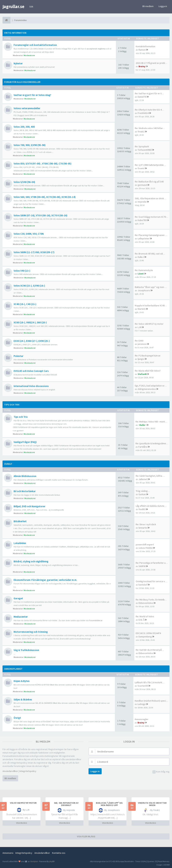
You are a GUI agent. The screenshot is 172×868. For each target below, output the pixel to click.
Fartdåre (143, 447)
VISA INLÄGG (22, 823)
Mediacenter (21, 617)
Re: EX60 (139, 341)
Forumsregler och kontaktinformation (35, 45)
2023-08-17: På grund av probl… (151, 63)
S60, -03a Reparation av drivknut (66, 804)
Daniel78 (142, 97)
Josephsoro (144, 290)
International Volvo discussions (31, 386)
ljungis (141, 359)
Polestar (18, 356)
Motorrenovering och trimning (31, 632)
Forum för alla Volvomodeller (22, 82)
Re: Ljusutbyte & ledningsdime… (152, 443)
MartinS (142, 309)
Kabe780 (142, 220)
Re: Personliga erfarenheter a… (152, 563)
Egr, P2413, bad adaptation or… (151, 386)
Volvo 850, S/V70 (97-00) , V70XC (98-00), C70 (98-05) (42, 164)
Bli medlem (148, 6)
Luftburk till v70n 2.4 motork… (149, 682)
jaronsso (142, 344)
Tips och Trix (12, 405)
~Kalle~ (142, 425)
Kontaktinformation (145, 46)
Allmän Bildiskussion (25, 476)
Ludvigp (142, 704)
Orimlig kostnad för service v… (151, 581)
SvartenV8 (143, 686)
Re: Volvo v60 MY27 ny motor (149, 324)
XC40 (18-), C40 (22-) (25, 304)
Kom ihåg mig (161, 772)
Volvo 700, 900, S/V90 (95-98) (30, 145)
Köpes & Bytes (22, 681)
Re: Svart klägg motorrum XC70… (152, 217)
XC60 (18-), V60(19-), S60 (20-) (30, 322)
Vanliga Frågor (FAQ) (25, 442)
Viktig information (15, 33)
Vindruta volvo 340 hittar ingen (152, 804)
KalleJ (141, 257)
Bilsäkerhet (20, 521)
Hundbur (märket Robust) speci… (151, 701)
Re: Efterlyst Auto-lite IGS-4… (149, 110)
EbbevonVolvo (146, 603)
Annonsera (8, 853)
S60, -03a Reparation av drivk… (150, 198)
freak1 (141, 132)
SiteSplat (34, 861)
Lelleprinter (144, 238)
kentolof (143, 585)
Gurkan (142, 494)
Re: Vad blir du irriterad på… (150, 650)
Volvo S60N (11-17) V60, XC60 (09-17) (34, 252)
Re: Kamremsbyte (144, 270)
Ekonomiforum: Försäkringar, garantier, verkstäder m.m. (45, 580)
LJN (139, 327)
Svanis (141, 168)
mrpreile (142, 202)
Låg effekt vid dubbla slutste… (151, 506)
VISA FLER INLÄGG (86, 836)
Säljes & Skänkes (23, 699)
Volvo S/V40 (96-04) (24, 182)
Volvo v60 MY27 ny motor (23, 803)
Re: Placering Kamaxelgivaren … (151, 235)
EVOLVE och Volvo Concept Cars (31, 371)
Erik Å (141, 620)
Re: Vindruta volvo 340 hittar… (150, 128)
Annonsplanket (13, 669)
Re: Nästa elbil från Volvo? (148, 371)
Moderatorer (29, 55)
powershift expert (145, 545)
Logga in (163, 6)
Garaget (18, 598)
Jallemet (143, 479)
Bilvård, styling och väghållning (31, 561)
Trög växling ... (143, 491)
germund (142, 185)
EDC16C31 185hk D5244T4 (148, 633)
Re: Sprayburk (142, 146)
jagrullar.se (13, 7)
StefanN (142, 374)
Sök (31, 7)
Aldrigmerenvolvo (147, 389)
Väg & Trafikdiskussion (26, 650)
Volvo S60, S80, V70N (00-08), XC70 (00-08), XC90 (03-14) (45, 197)
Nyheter (18, 63)
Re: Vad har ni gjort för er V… (149, 93)
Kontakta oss (59, 853)
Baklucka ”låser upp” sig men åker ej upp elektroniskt (109, 805)
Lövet (141, 274)
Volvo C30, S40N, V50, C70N (29, 234)
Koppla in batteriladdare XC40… (151, 306)
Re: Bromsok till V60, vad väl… (150, 254)
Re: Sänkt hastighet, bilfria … (150, 476)
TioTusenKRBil (145, 150)
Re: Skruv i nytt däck (146, 524)
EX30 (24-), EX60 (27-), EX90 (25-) (32, 341)
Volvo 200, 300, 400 (24, 127)
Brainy (142, 66)
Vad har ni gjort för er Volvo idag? (32, 95)
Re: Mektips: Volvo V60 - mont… (151, 422)
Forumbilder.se (96, 620)
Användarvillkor (10, 771)
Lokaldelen (20, 543)
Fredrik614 (143, 113)
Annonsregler (142, 719)
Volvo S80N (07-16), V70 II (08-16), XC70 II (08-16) (40, 215)
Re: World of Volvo (145, 616)
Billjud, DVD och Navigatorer (29, 506)
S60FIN (142, 566)
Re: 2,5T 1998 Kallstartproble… (150, 165)
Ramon (142, 50)
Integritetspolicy (28, 771)
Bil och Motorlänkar (25, 491)
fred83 (142, 509)
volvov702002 (145, 548)
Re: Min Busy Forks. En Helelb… (151, 600)
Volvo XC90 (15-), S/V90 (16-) (29, 286)
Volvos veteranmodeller (27, 108)
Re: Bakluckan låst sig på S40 (149, 182)
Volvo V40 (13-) (22, 271)
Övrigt (8, 464)
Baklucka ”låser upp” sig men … (151, 287)
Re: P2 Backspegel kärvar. (148, 356)
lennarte (143, 528)
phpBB (52, 861)
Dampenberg (145, 637)
